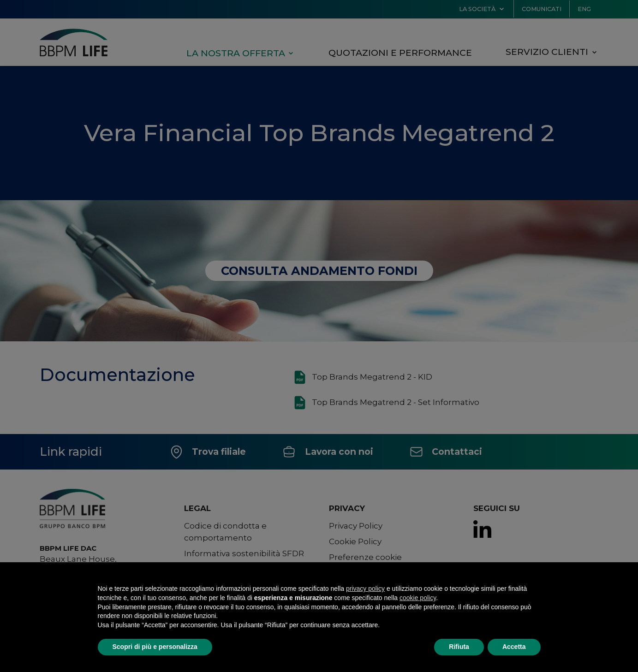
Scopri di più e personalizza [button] (155, 647)
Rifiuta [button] (459, 647)
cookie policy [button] (418, 598)
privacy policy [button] (365, 589)
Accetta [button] (514, 647)
